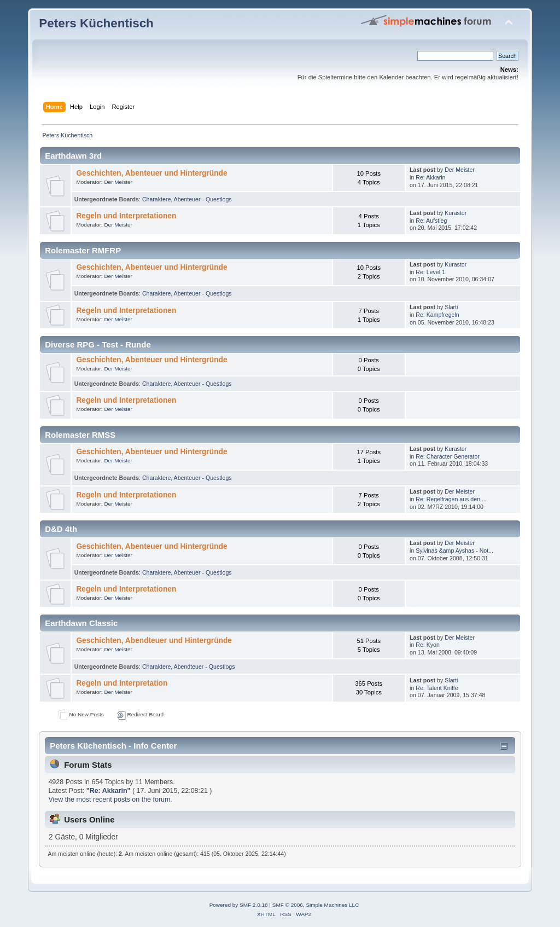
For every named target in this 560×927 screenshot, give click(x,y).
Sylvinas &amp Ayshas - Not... (454, 551)
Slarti (451, 307)
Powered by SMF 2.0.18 (239, 905)
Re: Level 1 (430, 272)
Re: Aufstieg (431, 221)
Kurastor (456, 213)
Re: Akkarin (430, 177)
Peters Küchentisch (96, 23)
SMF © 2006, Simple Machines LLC (316, 905)
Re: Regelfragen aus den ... (451, 499)
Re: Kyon (428, 645)
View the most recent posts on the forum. (110, 799)
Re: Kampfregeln (437, 315)
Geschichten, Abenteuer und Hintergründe (151, 173)
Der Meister (118, 182)
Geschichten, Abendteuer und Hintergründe (154, 641)
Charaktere (156, 199)
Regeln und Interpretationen (126, 216)
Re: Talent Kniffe (437, 688)
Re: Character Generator (448, 456)
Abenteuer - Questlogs (203, 199)
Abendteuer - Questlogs (205, 667)
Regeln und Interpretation (122, 683)
